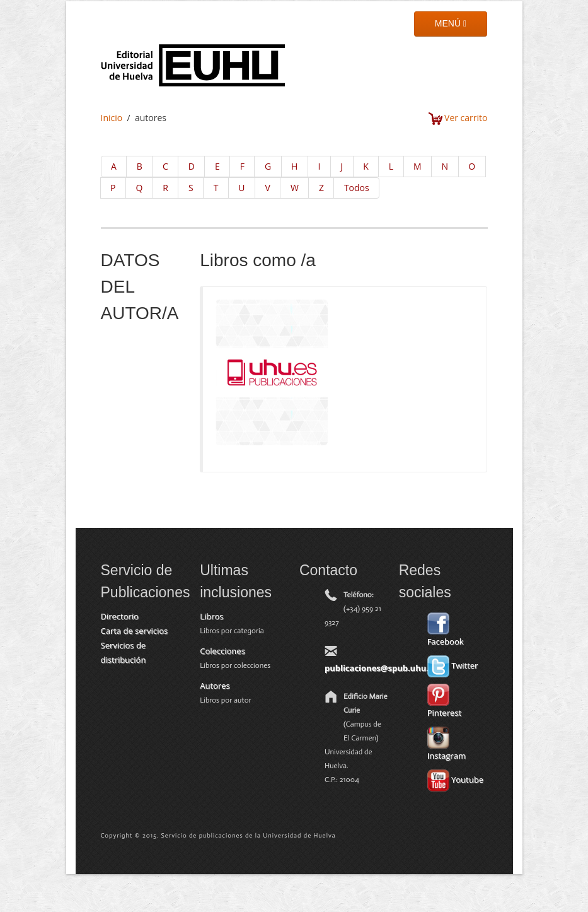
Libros (211, 616)
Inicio (112, 118)
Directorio (120, 616)
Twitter (453, 665)
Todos (357, 188)
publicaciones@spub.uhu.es (381, 668)
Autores (215, 686)
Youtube (455, 780)
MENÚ (451, 23)
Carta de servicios (135, 631)
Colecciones (222, 651)
